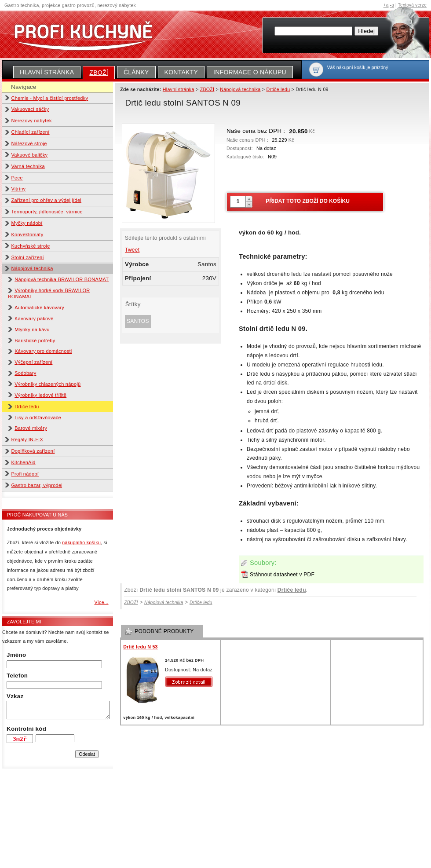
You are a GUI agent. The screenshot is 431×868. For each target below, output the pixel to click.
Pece (17, 178)
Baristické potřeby (35, 341)
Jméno (16, 655)
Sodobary (25, 373)
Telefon (17, 676)
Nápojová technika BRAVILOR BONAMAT (62, 279)
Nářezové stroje (29, 143)
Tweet (132, 250)
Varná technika (28, 166)
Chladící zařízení (31, 132)
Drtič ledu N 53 (141, 647)
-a (392, 5)
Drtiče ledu (27, 407)
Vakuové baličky (30, 155)
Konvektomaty (27, 234)
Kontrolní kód (26, 729)
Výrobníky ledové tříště (40, 395)
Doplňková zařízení (33, 451)
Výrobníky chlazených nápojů (47, 384)
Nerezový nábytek (32, 121)
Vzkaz (15, 696)
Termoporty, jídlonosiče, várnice (47, 212)
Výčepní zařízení (33, 362)
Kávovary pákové (34, 319)
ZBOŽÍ (99, 73)
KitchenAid (24, 462)
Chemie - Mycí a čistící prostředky (50, 98)
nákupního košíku (81, 542)
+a (386, 5)
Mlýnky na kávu (32, 330)
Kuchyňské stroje (31, 246)
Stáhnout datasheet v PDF (282, 575)
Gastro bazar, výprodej (37, 485)
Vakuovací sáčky (30, 109)
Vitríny (19, 189)
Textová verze (412, 5)
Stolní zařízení (28, 257)
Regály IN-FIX (27, 439)
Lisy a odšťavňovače (38, 418)
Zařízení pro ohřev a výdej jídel (47, 200)
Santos (138, 321)
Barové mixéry (31, 428)
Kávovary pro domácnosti (43, 351)
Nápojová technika (32, 268)
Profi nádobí (25, 474)
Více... (101, 602)
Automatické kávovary (39, 308)
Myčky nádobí (27, 223)
